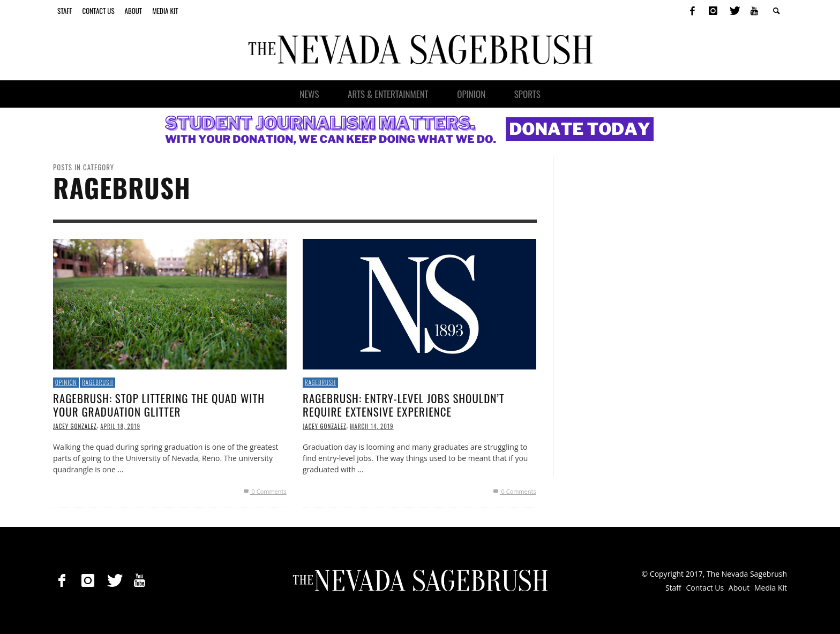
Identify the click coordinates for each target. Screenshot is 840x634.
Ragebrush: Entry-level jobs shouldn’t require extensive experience (404, 405)
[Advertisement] (650, 316)
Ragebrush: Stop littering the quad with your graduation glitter (159, 405)
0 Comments (264, 491)
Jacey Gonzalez (75, 426)
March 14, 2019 (372, 426)
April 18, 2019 (120, 426)
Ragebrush (97, 382)
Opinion (66, 382)
